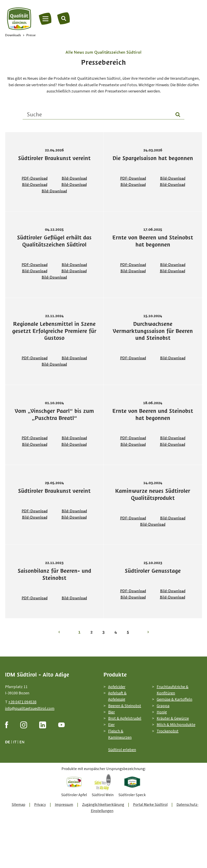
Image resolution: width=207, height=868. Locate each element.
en (22, 742)
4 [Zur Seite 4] (116, 632)
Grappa (163, 706)
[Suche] (64, 18)
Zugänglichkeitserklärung (103, 805)
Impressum (64, 805)
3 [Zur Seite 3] (103, 632)
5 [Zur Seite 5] (128, 632)
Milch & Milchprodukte (176, 725)
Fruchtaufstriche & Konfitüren (173, 690)
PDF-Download (35, 178)
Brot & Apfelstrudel (125, 718)
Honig (162, 712)
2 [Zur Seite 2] (91, 632)
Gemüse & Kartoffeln (174, 699)
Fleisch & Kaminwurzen (120, 734)
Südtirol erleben (122, 750)
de (8, 742)
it (15, 742)
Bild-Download (74, 178)
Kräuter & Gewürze (173, 718)
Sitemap (18, 805)
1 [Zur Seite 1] (79, 632)
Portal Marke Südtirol (150, 805)
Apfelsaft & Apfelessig (117, 696)
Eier (111, 725)
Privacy (40, 805)
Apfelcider (117, 687)
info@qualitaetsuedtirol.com (30, 708)
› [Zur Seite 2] (148, 632)
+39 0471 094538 (22, 702)
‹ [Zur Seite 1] (59, 632)
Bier (111, 712)
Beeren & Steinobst (125, 706)
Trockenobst (168, 731)
